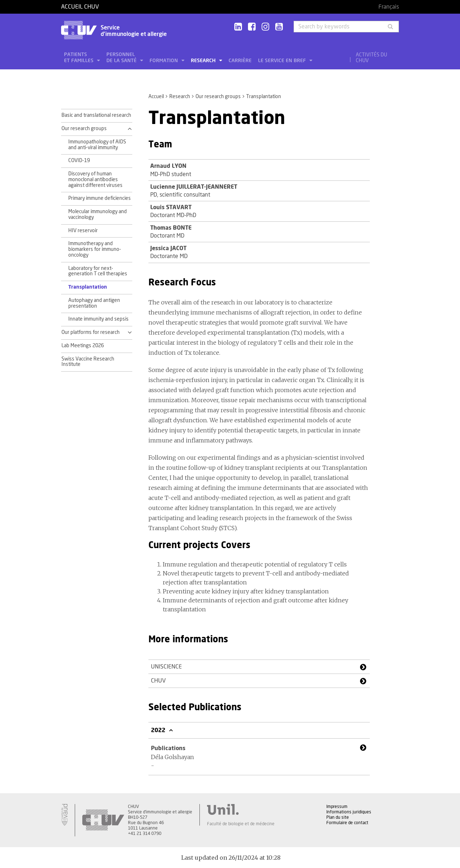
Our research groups (218, 97)
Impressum (337, 807)
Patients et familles (79, 58)
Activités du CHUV (371, 58)
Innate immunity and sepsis (98, 319)
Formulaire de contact (347, 823)
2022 (159, 730)
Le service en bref (283, 61)
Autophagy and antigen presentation (94, 303)
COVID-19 (79, 161)
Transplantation (88, 287)
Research (204, 61)
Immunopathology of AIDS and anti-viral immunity (97, 145)
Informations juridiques (349, 812)
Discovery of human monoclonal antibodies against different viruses (95, 180)
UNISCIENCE (166, 667)
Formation (164, 61)
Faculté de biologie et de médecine (241, 824)
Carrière (240, 61)
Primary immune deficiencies (100, 198)
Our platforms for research (91, 332)
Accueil (156, 97)
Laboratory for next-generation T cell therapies (98, 271)
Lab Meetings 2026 (83, 346)
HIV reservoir (83, 231)
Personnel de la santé (122, 58)
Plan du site (338, 817)
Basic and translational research (96, 115)
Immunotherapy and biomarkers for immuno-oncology (95, 249)
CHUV (158, 681)
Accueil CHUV (80, 7)
